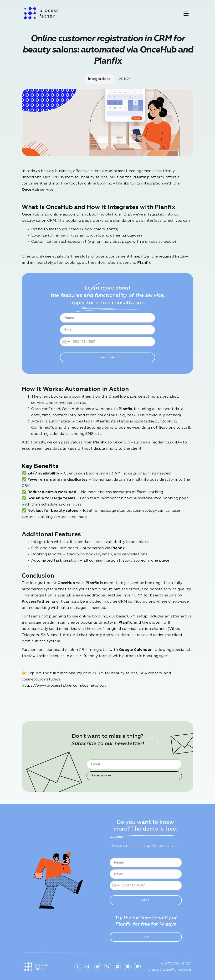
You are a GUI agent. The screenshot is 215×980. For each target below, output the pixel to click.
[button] (186, 13)
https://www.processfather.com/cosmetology (64, 686)
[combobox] (66, 342)
